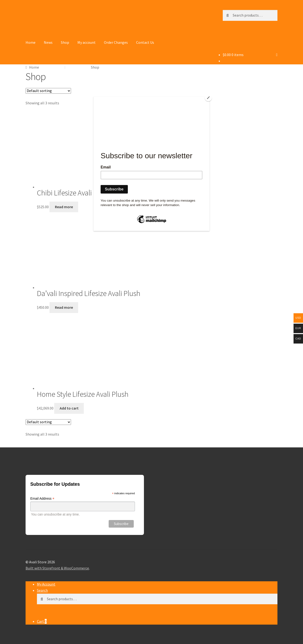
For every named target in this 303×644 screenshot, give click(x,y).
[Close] (208, 98)
